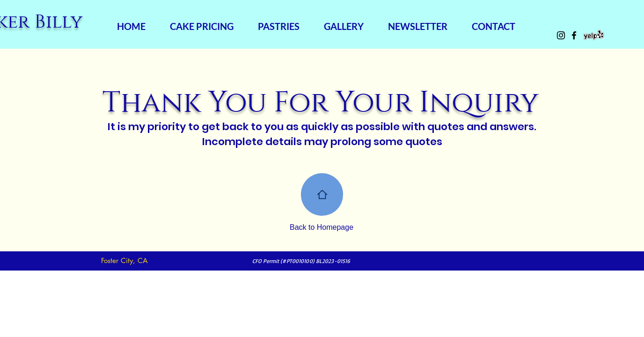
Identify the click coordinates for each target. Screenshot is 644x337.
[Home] (322, 194)
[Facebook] (574, 35)
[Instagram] (561, 35)
